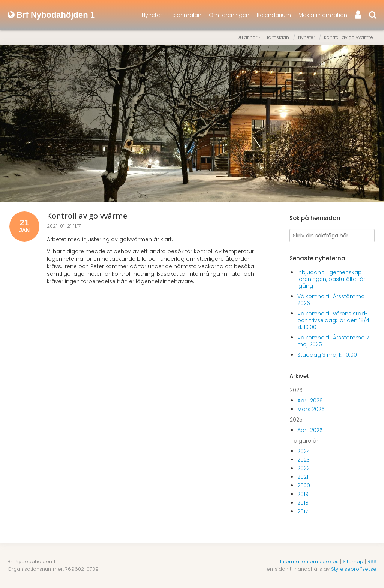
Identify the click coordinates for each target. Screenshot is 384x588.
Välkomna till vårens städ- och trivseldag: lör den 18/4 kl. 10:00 (333, 320)
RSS (372, 562)
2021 (303, 477)
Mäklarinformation (323, 15)
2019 (303, 494)
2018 (303, 503)
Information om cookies (309, 562)
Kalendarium (274, 15)
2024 (304, 451)
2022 (304, 468)
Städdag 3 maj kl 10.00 (327, 355)
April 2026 (310, 400)
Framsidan (277, 37)
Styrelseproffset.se (354, 569)
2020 (304, 486)
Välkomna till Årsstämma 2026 (331, 300)
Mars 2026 (311, 409)
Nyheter (152, 15)
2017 (303, 511)
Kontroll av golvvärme (349, 37)
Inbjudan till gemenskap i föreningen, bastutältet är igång (331, 279)
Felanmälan (185, 15)
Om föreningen (229, 15)
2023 (304, 460)
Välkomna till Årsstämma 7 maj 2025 (333, 341)
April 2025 (310, 430)
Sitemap (353, 562)
